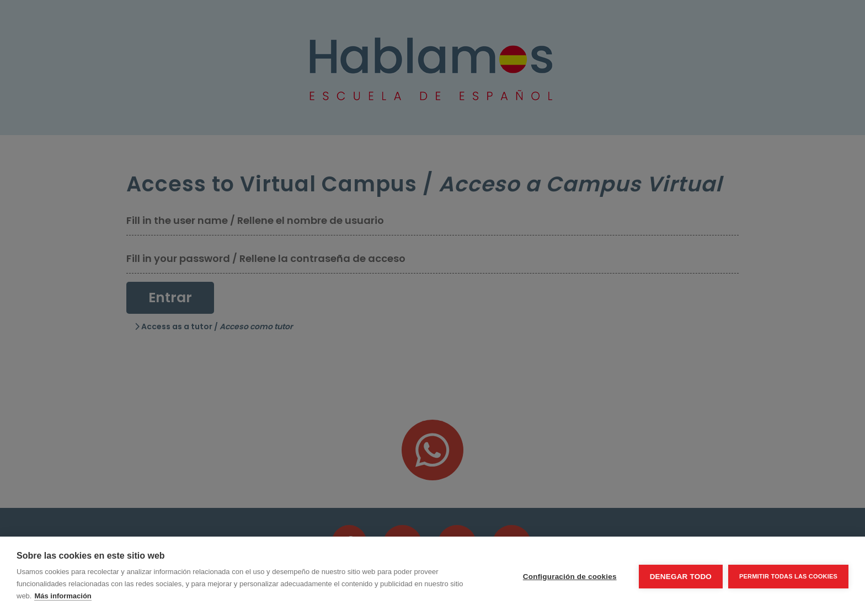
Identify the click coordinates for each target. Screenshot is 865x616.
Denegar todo (681, 577)
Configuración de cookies (570, 577)
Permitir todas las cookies (788, 576)
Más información (63, 596)
